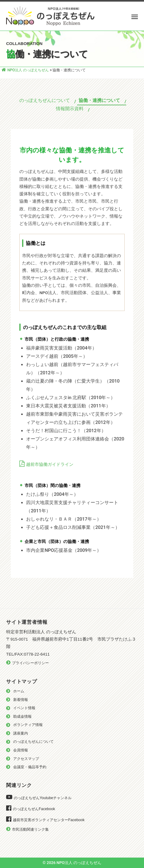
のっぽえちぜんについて (45, 100)
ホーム (19, 691)
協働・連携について (99, 100)
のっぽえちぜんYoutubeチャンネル (43, 798)
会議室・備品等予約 (30, 767)
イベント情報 (24, 708)
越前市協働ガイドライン (50, 464)
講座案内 (21, 733)
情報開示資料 (70, 109)
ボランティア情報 (28, 725)
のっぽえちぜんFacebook (34, 809)
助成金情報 (22, 716)
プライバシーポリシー (30, 663)
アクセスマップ (26, 759)
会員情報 (21, 750)
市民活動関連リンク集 (30, 829)
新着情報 (21, 700)
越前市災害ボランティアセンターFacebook (49, 820)
